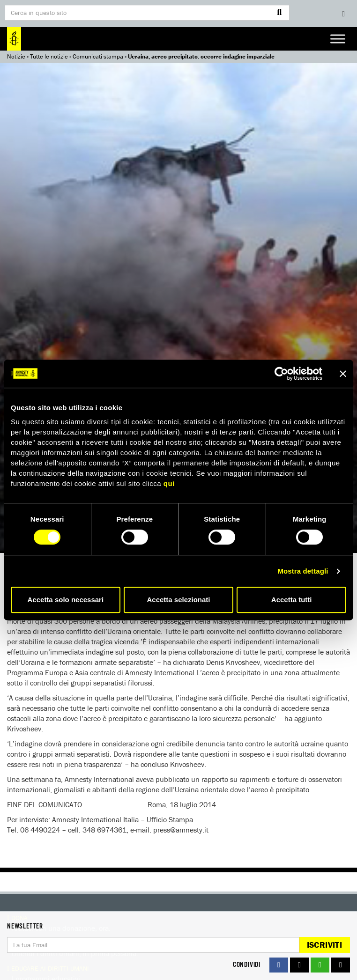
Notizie (16, 56)
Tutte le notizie (49, 56)
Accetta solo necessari (66, 600)
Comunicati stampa (98, 56)
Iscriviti (324, 945)
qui (169, 483)
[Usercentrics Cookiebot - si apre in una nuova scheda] (281, 374)
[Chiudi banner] (343, 374)
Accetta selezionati (178, 600)
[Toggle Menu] (338, 39)
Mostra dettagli (303, 571)
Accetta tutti (292, 600)
